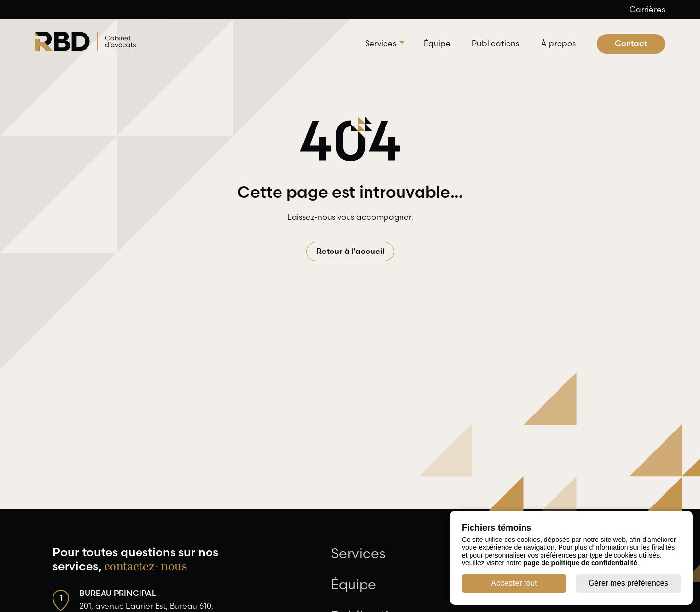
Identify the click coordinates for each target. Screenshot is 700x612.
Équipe (437, 43)
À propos (558, 43)
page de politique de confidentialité (580, 563)
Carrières (647, 9)
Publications (496, 43)
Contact (631, 43)
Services (381, 43)
